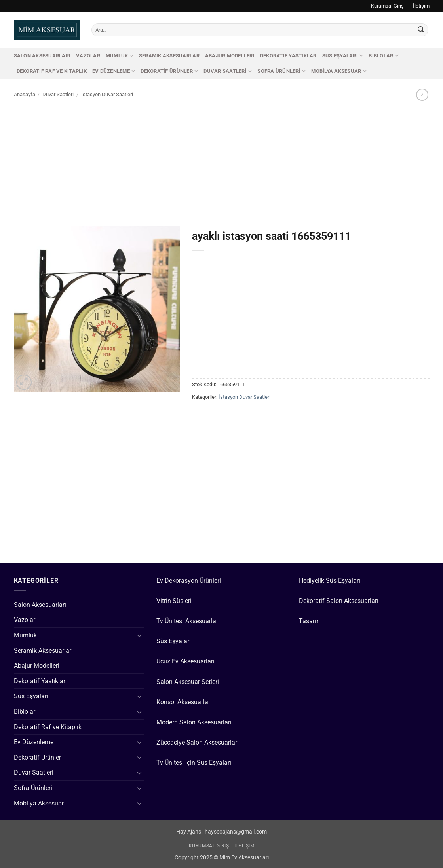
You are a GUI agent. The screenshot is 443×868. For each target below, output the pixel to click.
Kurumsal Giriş (387, 6)
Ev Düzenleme (114, 71)
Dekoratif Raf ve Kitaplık (52, 71)
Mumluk (120, 56)
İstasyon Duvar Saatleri (107, 94)
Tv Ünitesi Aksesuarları (188, 621)
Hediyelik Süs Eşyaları (330, 581)
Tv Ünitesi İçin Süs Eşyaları (194, 763)
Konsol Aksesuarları (184, 702)
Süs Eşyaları (343, 56)
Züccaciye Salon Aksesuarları (198, 742)
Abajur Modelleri (230, 56)
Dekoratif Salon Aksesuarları (339, 601)
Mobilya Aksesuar (339, 71)
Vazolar (88, 56)
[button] (24, 382)
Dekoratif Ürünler (169, 71)
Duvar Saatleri (228, 71)
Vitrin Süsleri (174, 601)
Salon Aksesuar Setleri (188, 682)
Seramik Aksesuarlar (169, 56)
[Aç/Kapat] (140, 635)
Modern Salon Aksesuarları (194, 722)
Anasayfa (25, 94)
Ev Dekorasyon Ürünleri (189, 581)
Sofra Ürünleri (281, 71)
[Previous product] (422, 95)
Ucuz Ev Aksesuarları (185, 661)
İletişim (421, 6)
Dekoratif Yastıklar (288, 56)
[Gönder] (421, 30)
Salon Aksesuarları (42, 56)
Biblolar (384, 56)
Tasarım (310, 621)
